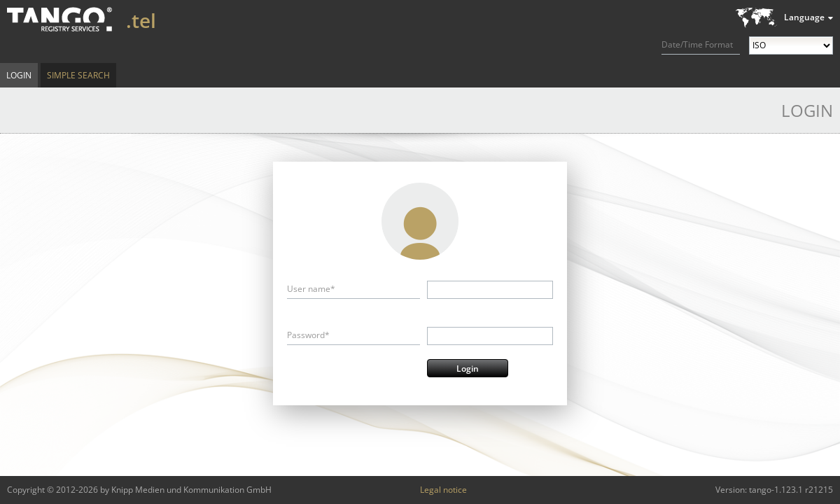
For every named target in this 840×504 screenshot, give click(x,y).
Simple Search (78, 75)
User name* (311, 289)
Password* (308, 335)
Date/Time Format (697, 44)
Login (19, 75)
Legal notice (443, 490)
